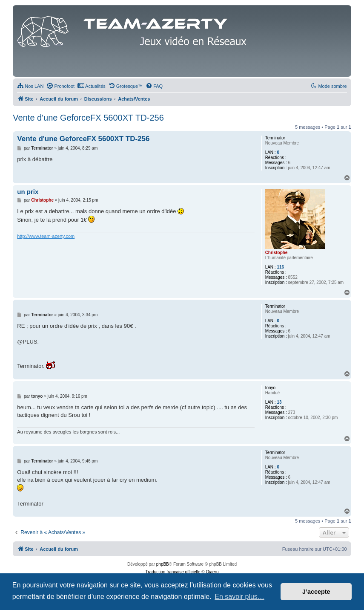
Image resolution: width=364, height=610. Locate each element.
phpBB (163, 564)
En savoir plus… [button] (239, 597)
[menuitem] (30, 86)
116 (280, 267)
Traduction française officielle (173, 572)
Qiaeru (212, 572)
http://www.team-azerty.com (46, 236)
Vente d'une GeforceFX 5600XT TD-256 (88, 118)
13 (279, 402)
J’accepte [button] (316, 592)
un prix (28, 192)
